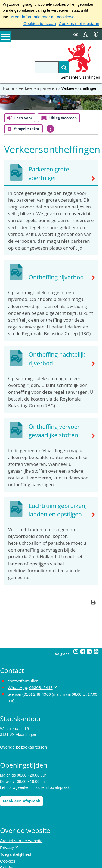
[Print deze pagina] (93, 599)
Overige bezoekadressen (21, 741)
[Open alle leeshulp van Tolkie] (50, 127)
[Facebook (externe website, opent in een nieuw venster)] (83, 647)
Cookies (7, 851)
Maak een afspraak (20, 794)
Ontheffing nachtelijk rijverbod (53, 357)
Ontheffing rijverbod (52, 276)
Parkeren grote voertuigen (59, 177)
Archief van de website (19, 833)
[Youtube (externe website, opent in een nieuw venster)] (96, 647)
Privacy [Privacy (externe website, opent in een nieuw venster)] (6, 839)
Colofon (7, 857)
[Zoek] (55, 66)
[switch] (76, 33)
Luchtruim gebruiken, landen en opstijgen (53, 507)
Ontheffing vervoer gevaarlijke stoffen (50, 429)
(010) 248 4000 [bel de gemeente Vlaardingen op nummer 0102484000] (35, 689)
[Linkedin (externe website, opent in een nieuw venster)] (89, 647)
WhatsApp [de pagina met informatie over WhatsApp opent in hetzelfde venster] (16, 683)
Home (8, 87)
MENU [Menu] (5, 38)
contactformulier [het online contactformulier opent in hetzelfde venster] (21, 677)
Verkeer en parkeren (35, 87)
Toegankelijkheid (14, 845)
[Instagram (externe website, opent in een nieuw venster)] (76, 647)
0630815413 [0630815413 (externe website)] (38, 683)
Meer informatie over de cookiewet (40, 17)
